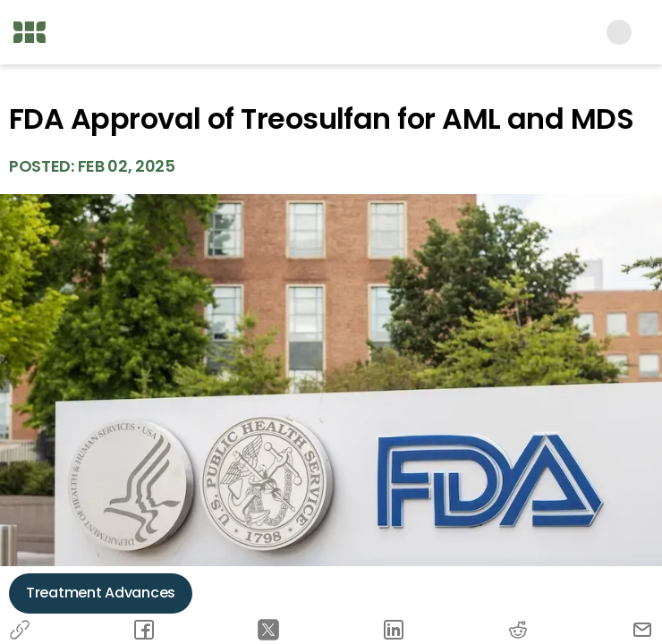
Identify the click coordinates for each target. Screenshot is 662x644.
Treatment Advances (101, 593)
